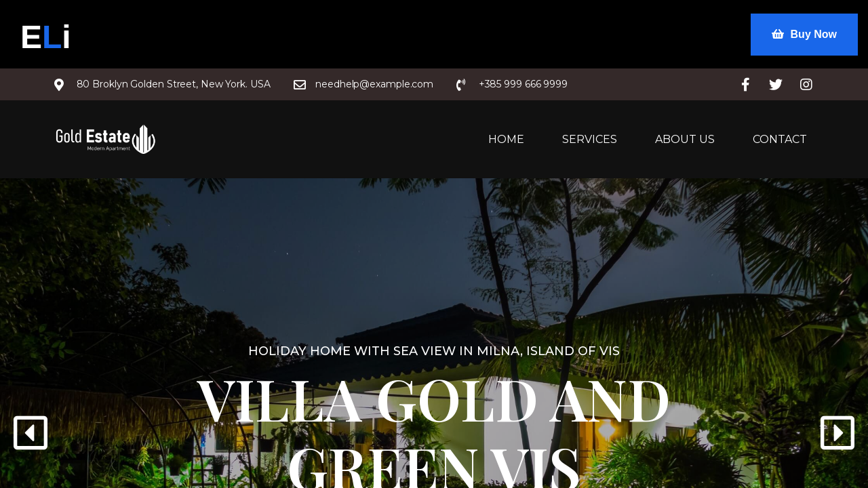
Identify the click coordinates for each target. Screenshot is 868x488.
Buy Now (804, 34)
